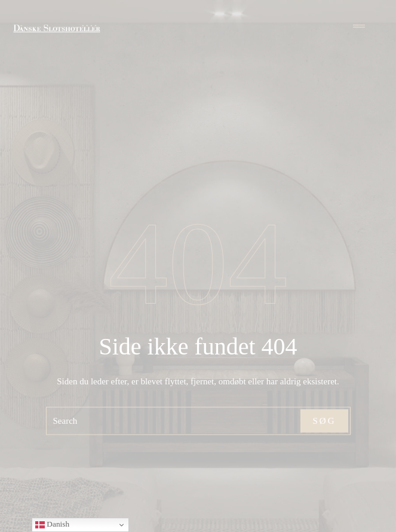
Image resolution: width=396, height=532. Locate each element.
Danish (52, 525)
